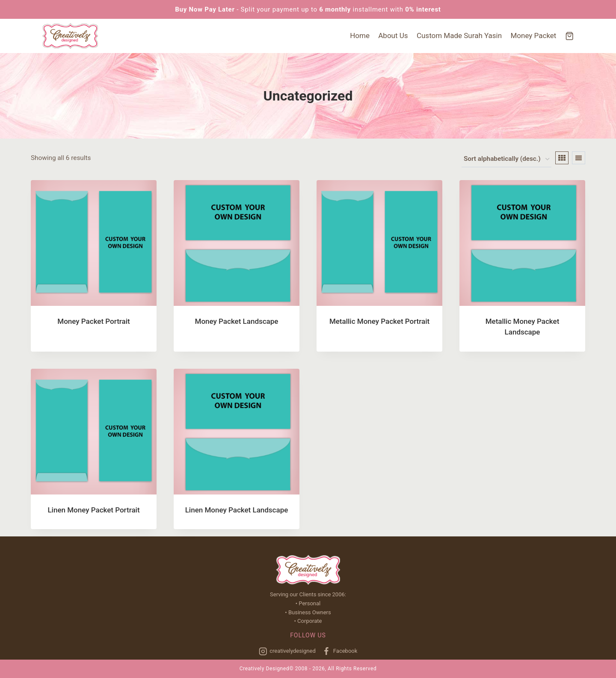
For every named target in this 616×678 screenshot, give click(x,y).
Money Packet (534, 36)
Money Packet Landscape (237, 321)
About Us (393, 36)
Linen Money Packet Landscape (237, 510)
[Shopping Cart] (569, 36)
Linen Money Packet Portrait (93, 510)
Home (360, 36)
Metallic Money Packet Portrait (379, 321)
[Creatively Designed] (70, 36)
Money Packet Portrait (93, 321)
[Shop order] (506, 159)
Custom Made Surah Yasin (459, 36)
